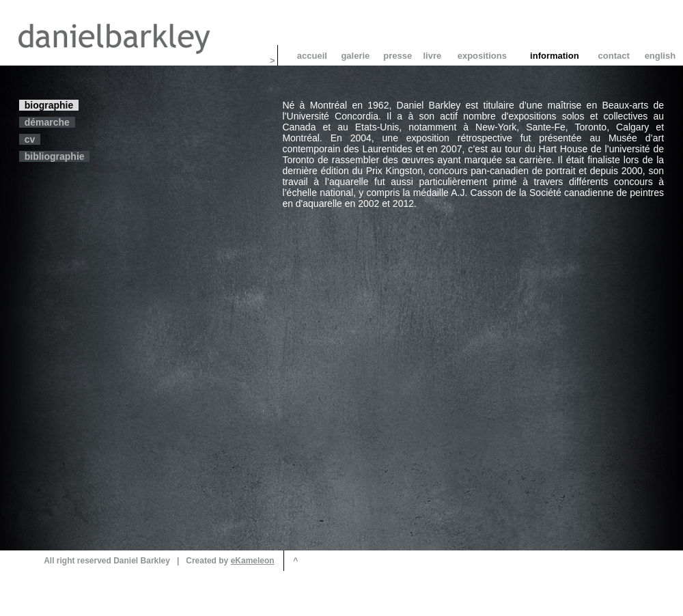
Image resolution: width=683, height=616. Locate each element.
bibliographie (54, 156)
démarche (47, 122)
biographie (49, 105)
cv (30, 139)
